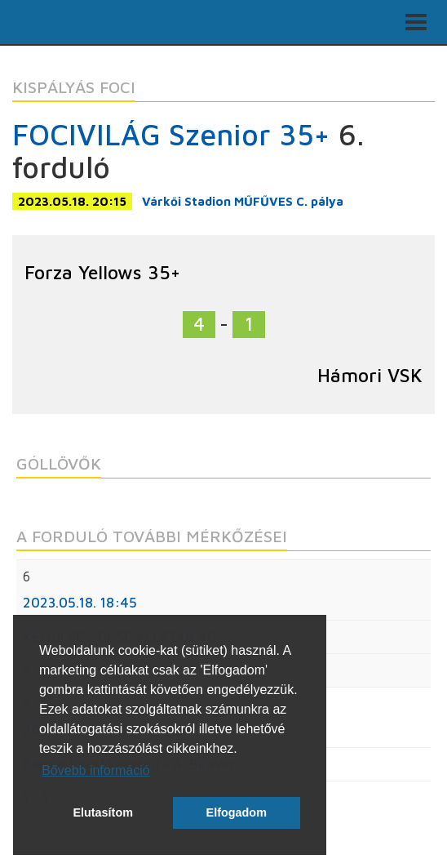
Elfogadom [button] (237, 812)
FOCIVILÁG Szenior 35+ (171, 134)
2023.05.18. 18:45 (80, 603)
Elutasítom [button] (103, 812)
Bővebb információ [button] (96, 770)
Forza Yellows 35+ (102, 272)
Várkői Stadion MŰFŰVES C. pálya (243, 201)
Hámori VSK (370, 375)
